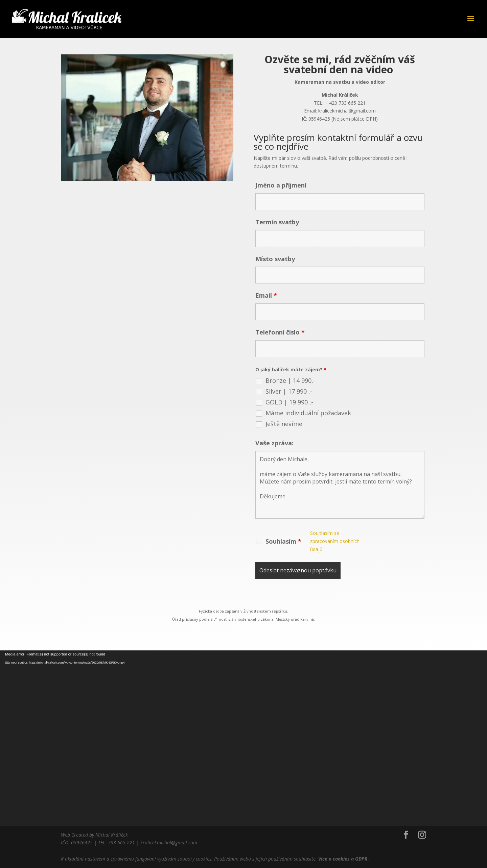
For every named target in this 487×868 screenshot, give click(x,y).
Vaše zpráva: (271, 430)
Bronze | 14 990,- (285, 374)
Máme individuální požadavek (302, 403)
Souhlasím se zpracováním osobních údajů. (326, 518)
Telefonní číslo (276, 331)
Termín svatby (274, 232)
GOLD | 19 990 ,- (284, 394)
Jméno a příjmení (277, 199)
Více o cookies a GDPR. (344, 859)
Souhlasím (279, 518)
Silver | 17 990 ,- (284, 384)
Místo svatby (272, 265)
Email (264, 298)
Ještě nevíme (280, 413)
